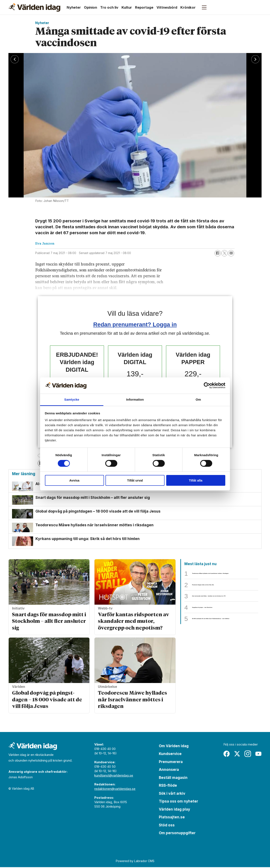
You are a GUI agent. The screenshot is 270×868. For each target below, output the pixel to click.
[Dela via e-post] (231, 253)
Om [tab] (198, 399)
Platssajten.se (172, 818)
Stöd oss (167, 826)
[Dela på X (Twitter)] (224, 253)
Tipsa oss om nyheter (178, 802)
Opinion (90, 7)
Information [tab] (135, 399)
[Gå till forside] (34, 7)
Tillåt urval (135, 480)
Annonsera (169, 770)
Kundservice (170, 755)
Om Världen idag (174, 747)
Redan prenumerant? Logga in (135, 324)
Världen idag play (174, 810)
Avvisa (74, 480)
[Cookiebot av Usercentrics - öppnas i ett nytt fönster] (207, 385)
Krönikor (188, 7)
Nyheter (74, 7)
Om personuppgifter (177, 834)
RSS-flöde (168, 786)
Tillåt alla (196, 480)
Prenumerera (171, 763)
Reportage (144, 7)
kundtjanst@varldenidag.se (114, 776)
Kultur (127, 7)
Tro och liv (109, 7)
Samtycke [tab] (72, 399)
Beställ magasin (173, 778)
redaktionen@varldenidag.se (115, 790)
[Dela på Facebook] (218, 253)
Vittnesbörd (167, 7)
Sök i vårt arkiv (172, 794)
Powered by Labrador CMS (135, 862)
